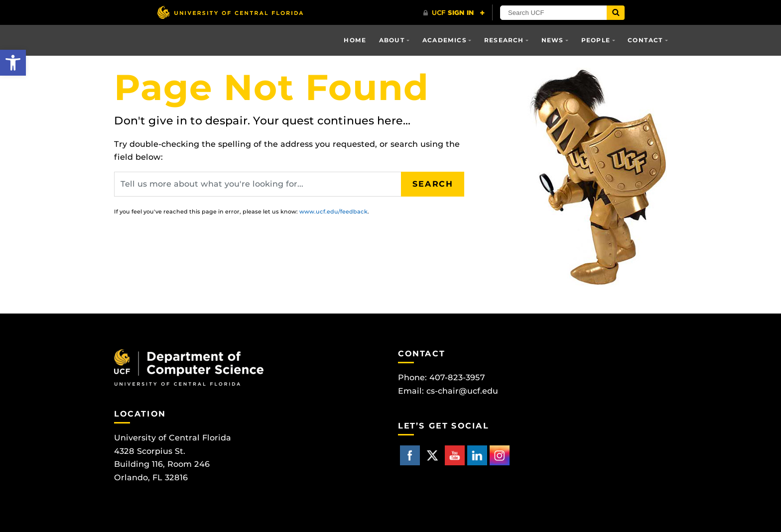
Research (504, 40)
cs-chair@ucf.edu (462, 391)
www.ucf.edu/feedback (333, 212)
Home (355, 40)
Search (433, 184)
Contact (645, 40)
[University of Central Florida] (230, 12)
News (553, 40)
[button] (13, 63)
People (596, 40)
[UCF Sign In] (454, 13)
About (392, 40)
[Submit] (616, 13)
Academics (445, 40)
